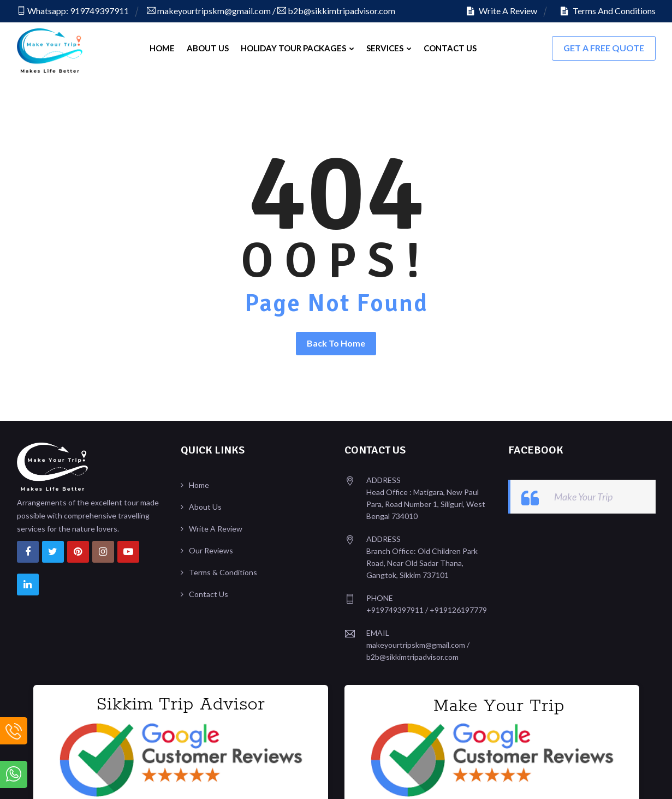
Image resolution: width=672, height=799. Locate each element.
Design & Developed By (576, 780)
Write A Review (502, 11)
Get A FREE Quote (604, 48)
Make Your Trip (583, 494)
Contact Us (450, 48)
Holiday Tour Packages (298, 48)
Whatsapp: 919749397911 (73, 11)
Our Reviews (211, 548)
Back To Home (336, 340)
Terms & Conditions (223, 570)
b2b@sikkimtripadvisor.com (336, 11)
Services (389, 48)
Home (162, 48)
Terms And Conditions (608, 11)
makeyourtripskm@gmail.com (209, 11)
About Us (208, 48)
